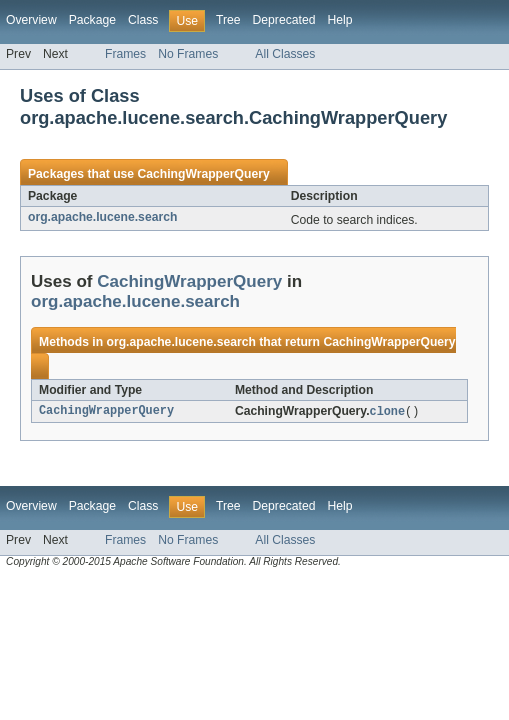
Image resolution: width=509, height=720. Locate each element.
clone (388, 412)
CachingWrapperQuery (203, 174)
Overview (31, 20)
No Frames (188, 54)
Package (92, 20)
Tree (228, 20)
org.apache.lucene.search (102, 217)
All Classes (285, 54)
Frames (125, 54)
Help (339, 20)
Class (143, 20)
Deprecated (284, 20)
